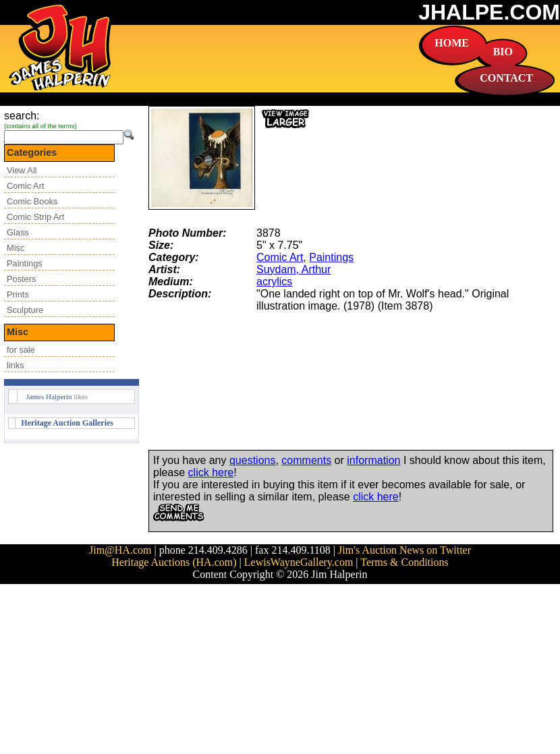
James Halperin (49, 397)
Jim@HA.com (120, 550)
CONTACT (506, 78)
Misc (16, 248)
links (16, 365)
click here (211, 472)
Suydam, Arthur (293, 269)
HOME (452, 43)
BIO (503, 52)
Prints (18, 294)
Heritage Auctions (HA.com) (174, 562)
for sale (21, 350)
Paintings (25, 263)
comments (306, 460)
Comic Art (25, 186)
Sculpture (25, 310)
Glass (18, 232)
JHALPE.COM (489, 12)
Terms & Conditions (404, 562)
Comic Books (32, 201)
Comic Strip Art (35, 217)
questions (253, 460)
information (373, 460)
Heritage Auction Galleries (67, 423)
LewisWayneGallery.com (299, 562)
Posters (21, 279)
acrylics (274, 282)
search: (22, 116)
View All (22, 170)
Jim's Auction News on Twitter (404, 550)
